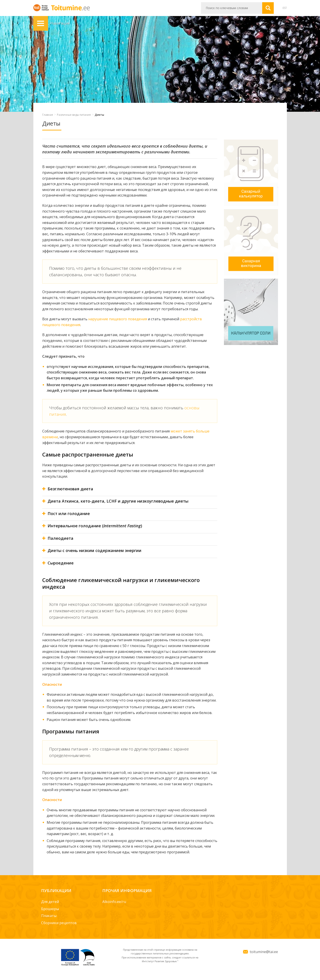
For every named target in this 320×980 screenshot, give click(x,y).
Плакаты (49, 916)
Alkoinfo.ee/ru (114, 902)
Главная (48, 115)
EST (285, 8)
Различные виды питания (74, 115)
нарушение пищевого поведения (118, 319)
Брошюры (50, 909)
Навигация (41, 23)
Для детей (50, 902)
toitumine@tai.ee (264, 952)
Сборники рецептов (59, 923)
